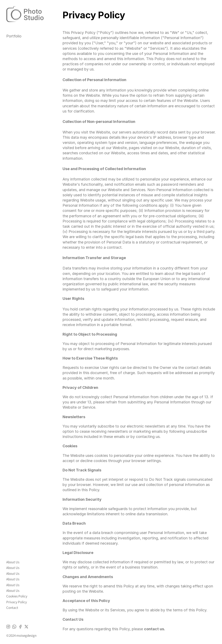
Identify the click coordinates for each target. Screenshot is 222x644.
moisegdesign (26, 636)
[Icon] (8, 627)
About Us (13, 562)
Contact (12, 608)
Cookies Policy (17, 596)
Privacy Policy (17, 602)
